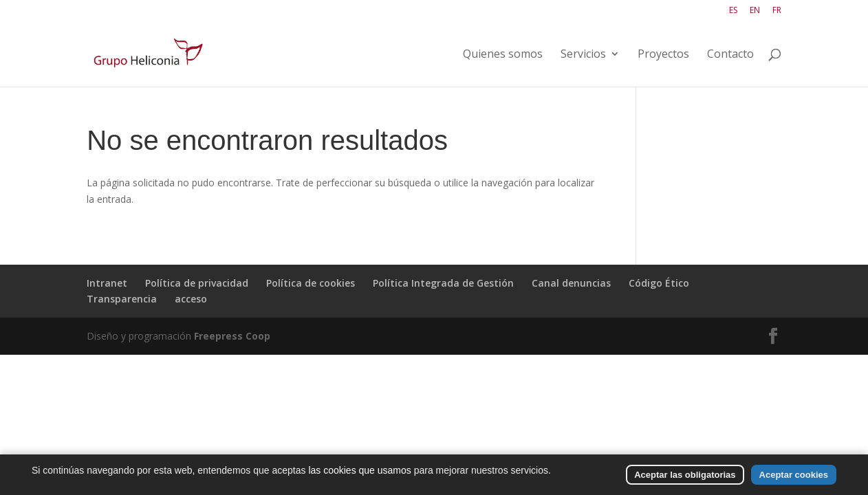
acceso (191, 299)
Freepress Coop (232, 336)
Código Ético (659, 283)
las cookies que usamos (359, 470)
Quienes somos (503, 55)
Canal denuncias (571, 283)
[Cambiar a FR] (777, 13)
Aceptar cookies (794, 475)
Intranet (107, 283)
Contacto (730, 55)
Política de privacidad (197, 283)
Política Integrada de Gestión (443, 283)
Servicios (583, 55)
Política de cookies (311, 283)
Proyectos (663, 55)
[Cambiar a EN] (755, 13)
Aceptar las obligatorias (685, 475)
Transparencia (122, 299)
